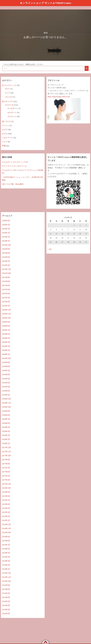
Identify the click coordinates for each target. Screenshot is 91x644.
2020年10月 (6, 318)
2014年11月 (6, 528)
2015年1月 (6, 520)
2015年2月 (6, 516)
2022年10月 (6, 245)
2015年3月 (6, 512)
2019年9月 (6, 362)
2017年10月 (6, 455)
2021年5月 (6, 289)
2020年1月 (6, 354)
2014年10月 (6, 533)
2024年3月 (6, 229)
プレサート (12, 116)
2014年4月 (6, 557)
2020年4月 (6, 342)
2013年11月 (6, 577)
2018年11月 (6, 403)
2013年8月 (6, 589)
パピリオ (8, 97)
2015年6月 (6, 504)
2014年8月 (6, 541)
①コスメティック (9, 85)
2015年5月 (6, 508)
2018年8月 (6, 415)
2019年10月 (6, 358)
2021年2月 (6, 302)
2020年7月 (6, 330)
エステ (5, 130)
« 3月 (49, 249)
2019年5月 (6, 379)
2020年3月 (6, 346)
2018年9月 (6, 411)
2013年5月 (6, 601)
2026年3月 (6, 221)
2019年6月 (6, 374)
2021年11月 (6, 269)
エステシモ (9, 105)
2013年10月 (6, 581)
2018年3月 (6, 435)
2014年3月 (6, 561)
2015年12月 (6, 484)
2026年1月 (6, 225)
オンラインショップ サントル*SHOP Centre (45, 3)
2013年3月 (6, 609)
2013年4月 (6, 605)
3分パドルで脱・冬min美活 (13, 184)
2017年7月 (6, 468)
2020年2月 (6, 350)
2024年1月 (6, 233)
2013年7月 (6, 593)
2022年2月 (6, 265)
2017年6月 (6, 472)
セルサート (12, 112)
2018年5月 (6, 427)
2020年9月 (6, 322)
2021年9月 (6, 277)
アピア (7, 89)
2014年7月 (6, 545)
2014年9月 (6, 537)
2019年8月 (6, 366)
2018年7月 (6, 419)
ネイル (5, 134)
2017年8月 (6, 464)
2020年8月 (6, 326)
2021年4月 (6, 294)
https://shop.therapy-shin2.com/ (59, 96)
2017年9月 (6, 460)
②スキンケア (7, 101)
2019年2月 (6, 391)
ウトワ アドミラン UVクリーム (14, 166)
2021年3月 (6, 298)
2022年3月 (6, 261)
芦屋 (4, 146)
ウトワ (7, 93)
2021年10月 (6, 273)
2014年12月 (6, 524)
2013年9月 (6, 585)
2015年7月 (6, 500)
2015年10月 (6, 488)
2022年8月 (6, 253)
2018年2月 (6, 439)
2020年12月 (6, 310)
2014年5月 (6, 553)
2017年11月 (6, 451)
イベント (6, 125)
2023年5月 (6, 237)
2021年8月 (6, 281)
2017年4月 (6, 480)
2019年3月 (6, 387)
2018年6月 (6, 423)
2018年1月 (6, 443)
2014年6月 (6, 549)
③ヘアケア (6, 121)
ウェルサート (13, 108)
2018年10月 (6, 407)
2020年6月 (6, 334)
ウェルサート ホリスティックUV (15, 162)
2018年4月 (6, 431)
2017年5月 (6, 476)
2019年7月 (6, 370)
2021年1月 (6, 306)
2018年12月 (6, 399)
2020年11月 (6, 314)
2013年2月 (6, 613)
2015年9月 (6, 492)
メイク (5, 142)
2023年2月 (6, 241)
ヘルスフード (7, 138)
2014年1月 (6, 569)
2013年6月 (6, 597)
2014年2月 (6, 565)
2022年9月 (6, 249)
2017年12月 (6, 447)
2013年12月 (6, 573)
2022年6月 (6, 257)
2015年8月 (6, 496)
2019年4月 (6, 383)
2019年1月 (6, 395)
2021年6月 (6, 285)
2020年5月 (6, 338)
